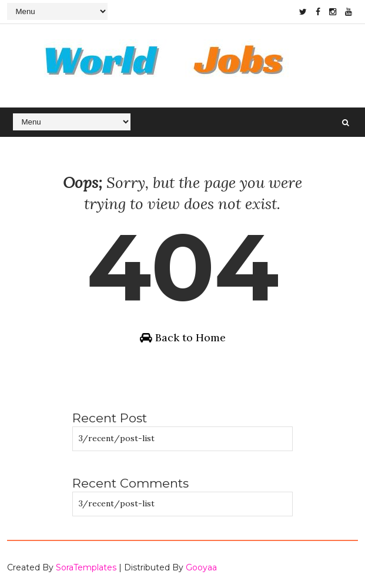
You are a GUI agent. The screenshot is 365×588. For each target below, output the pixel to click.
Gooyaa (201, 567)
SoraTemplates (86, 567)
